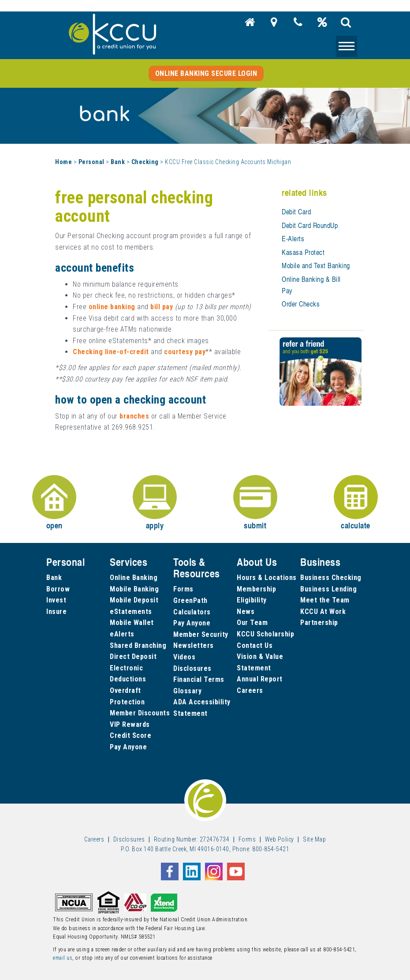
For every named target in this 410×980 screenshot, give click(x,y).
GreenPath (190, 600)
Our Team (252, 623)
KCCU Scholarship (265, 634)
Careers (250, 690)
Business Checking (331, 578)
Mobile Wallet (132, 623)
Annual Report (260, 679)
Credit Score (130, 735)
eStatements (131, 612)
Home (63, 162)
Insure (56, 612)
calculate (356, 503)
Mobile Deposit (134, 600)
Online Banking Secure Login (206, 73)
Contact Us (255, 645)
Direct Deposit (133, 656)
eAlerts (122, 634)
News (246, 612)
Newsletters (194, 645)
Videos (184, 657)
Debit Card (296, 212)
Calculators (192, 612)
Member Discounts (140, 713)
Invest (56, 600)
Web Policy (280, 839)
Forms (183, 589)
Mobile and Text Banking (316, 266)
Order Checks (301, 304)
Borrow (58, 589)
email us (63, 958)
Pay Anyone (128, 747)
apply (155, 503)
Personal (91, 162)
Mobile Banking (134, 589)
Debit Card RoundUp (310, 225)
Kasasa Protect (303, 252)
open (54, 503)
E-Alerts (293, 239)
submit (255, 503)
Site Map (314, 839)
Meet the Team (325, 600)
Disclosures (192, 668)
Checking (145, 162)
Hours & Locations (267, 578)
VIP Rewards (130, 724)
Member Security (201, 634)
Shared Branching (138, 645)
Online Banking (134, 578)
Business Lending (328, 589)
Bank (118, 162)
